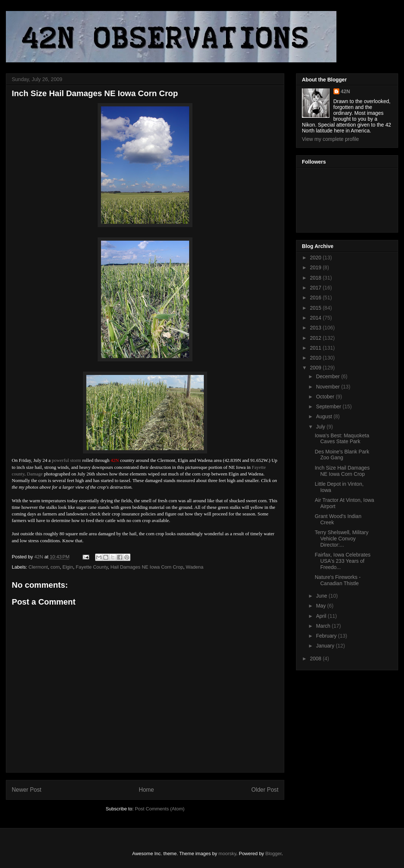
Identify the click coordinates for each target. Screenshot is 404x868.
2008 (316, 659)
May (321, 606)
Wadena (195, 567)
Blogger (274, 854)
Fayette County (92, 567)
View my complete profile (330, 139)
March (324, 626)
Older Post (265, 790)
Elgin (68, 567)
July (321, 427)
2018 (316, 278)
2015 (316, 308)
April (322, 616)
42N (346, 91)
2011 (316, 348)
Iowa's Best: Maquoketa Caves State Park (342, 439)
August (324, 416)
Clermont (38, 567)
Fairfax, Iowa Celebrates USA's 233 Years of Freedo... (343, 561)
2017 (316, 288)
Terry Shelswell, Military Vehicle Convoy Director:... (342, 539)
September (329, 406)
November (328, 387)
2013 (316, 328)
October (326, 397)
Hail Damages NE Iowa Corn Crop (147, 567)
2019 (316, 267)
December (328, 376)
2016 (316, 298)
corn (55, 567)
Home (147, 790)
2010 (316, 358)
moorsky (227, 854)
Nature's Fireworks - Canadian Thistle (338, 580)
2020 (316, 258)
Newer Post (27, 790)
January (326, 646)
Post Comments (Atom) (160, 809)
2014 (316, 318)
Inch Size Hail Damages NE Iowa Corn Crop (342, 471)
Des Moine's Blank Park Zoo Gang (342, 455)
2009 (316, 368)
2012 (316, 338)
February (327, 636)
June (322, 596)
